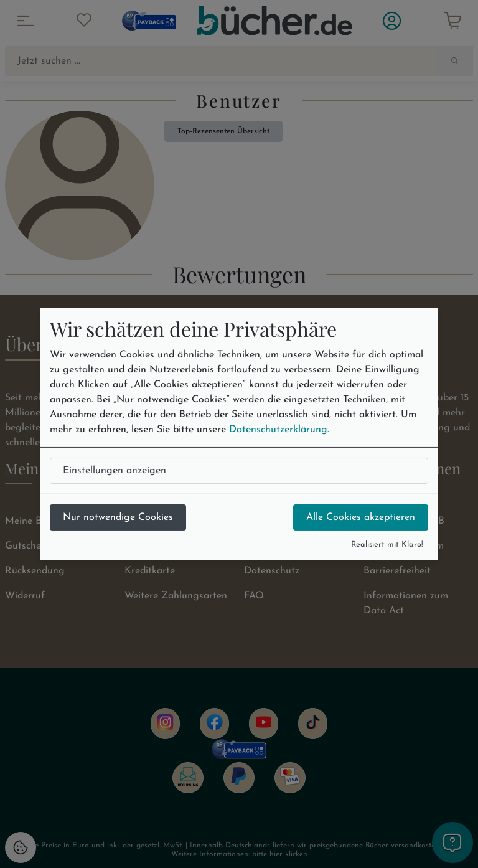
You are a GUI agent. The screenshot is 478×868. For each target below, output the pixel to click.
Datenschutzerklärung (278, 430)
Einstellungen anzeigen (115, 471)
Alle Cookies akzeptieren (361, 517)
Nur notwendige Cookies (118, 517)
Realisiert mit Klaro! (387, 545)
